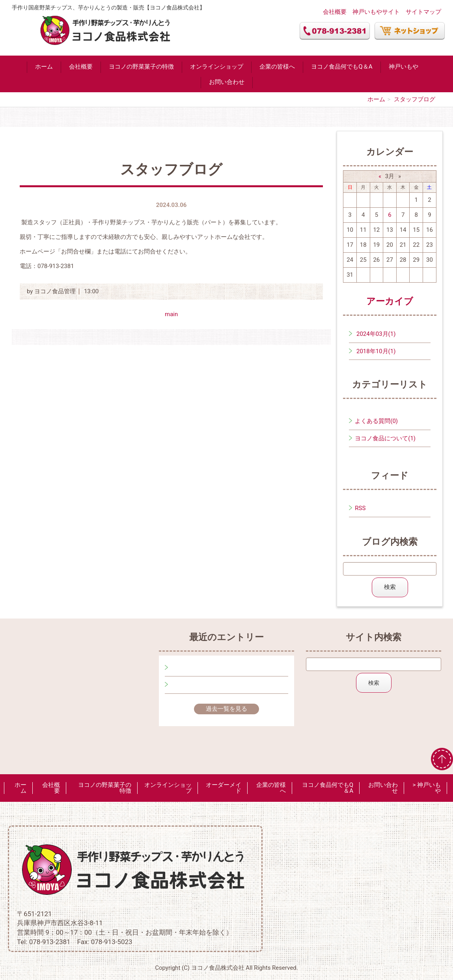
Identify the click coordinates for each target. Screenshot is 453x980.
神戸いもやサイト (376, 12)
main (171, 314)
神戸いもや (404, 67)
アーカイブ (390, 301)
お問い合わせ (227, 82)
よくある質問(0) (376, 421)
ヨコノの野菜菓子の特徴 (141, 67)
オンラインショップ (217, 67)
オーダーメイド (224, 788)
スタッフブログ (415, 99)
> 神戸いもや (427, 788)
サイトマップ (423, 12)
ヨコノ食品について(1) (385, 438)
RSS (360, 508)
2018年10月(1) (376, 351)
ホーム (44, 67)
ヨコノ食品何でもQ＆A (342, 67)
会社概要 (335, 12)
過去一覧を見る (227, 709)
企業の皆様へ (277, 67)
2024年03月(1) (376, 334)
